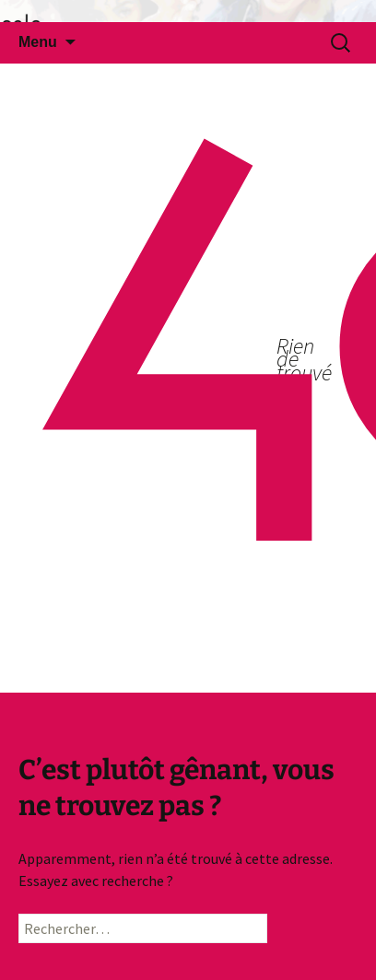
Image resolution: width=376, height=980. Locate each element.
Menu (38, 42)
